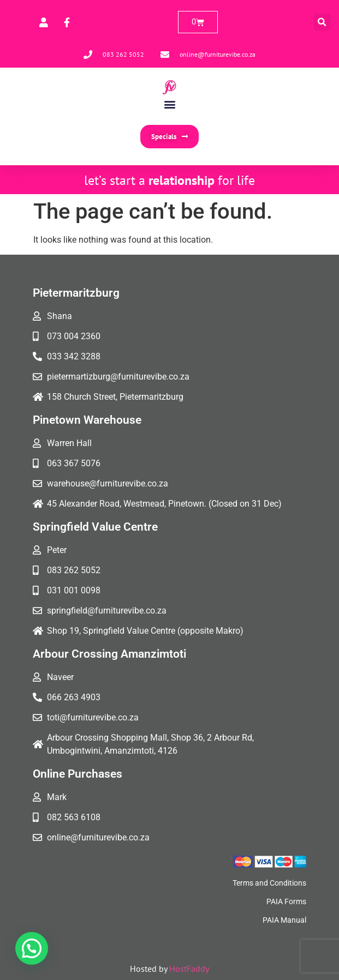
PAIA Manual (284, 920)
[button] (322, 22)
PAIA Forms (286, 901)
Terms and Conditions (269, 883)
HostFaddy (189, 969)
